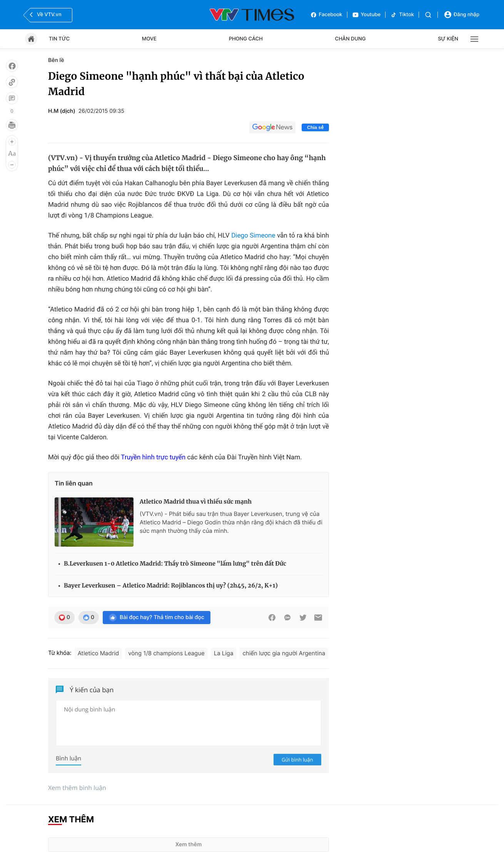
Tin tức (59, 39)
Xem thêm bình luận (77, 788)
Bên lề (56, 60)
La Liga (224, 653)
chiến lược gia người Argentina (284, 653)
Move (149, 39)
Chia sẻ (315, 127)
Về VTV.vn (45, 15)
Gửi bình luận (297, 760)
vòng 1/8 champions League (166, 653)
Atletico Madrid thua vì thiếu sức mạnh (196, 502)
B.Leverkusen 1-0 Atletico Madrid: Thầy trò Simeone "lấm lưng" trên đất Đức (175, 564)
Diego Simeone (253, 236)
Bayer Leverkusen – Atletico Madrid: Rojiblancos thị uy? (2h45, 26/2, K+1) (171, 586)
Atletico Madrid (98, 653)
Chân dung (350, 39)
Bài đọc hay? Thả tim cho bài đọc (157, 618)
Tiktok (402, 15)
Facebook (326, 15)
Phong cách (246, 39)
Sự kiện (448, 39)
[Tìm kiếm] (428, 15)
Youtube (366, 15)
